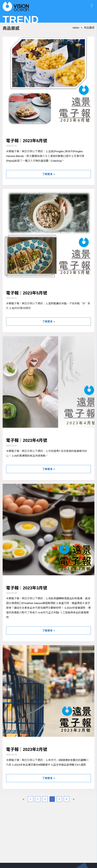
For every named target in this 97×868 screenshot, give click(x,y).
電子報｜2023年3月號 (27, 588)
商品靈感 (89, 28)
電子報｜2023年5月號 (27, 293)
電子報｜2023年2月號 (27, 749)
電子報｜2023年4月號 (27, 440)
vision (76, 28)
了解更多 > (49, 174)
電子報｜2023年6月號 (27, 141)
